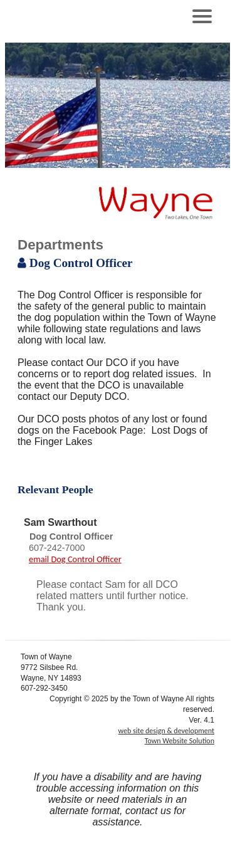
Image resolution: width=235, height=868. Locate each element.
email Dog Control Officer (75, 559)
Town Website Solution (180, 741)
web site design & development (166, 731)
